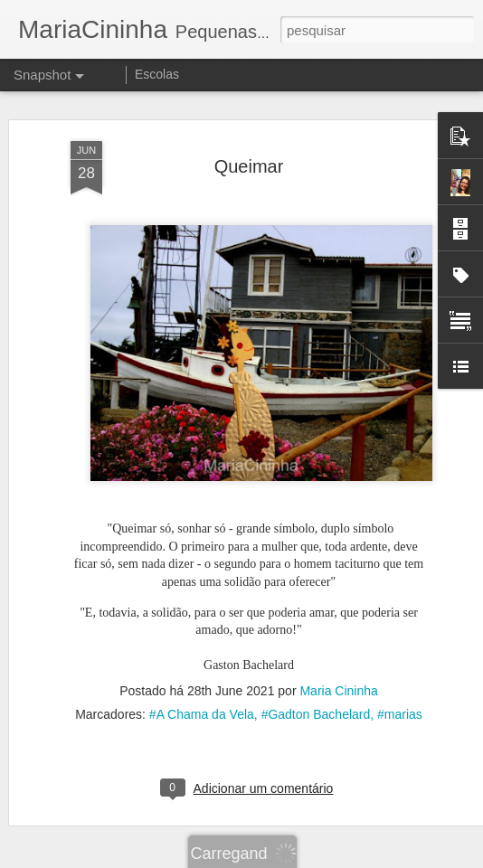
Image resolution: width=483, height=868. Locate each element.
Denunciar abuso (374, 858)
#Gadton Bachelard (316, 702)
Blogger (313, 858)
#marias (400, 702)
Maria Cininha (338, 678)
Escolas (157, 74)
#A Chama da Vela (202, 702)
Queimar (249, 153)
